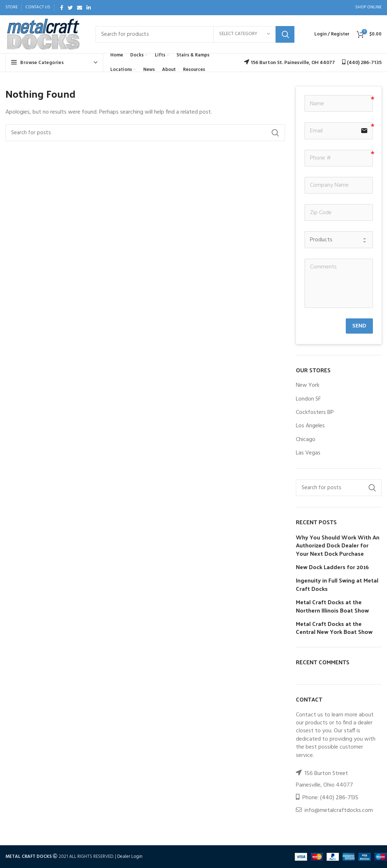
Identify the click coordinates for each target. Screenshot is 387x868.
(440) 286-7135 (339, 798)
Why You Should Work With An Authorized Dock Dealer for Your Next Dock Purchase (338, 545)
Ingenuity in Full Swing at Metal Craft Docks (337, 585)
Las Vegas (308, 453)
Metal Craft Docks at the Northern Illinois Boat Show (332, 606)
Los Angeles (310, 426)
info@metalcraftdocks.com (339, 810)
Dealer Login (130, 857)
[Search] (195, 34)
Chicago (306, 440)
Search (285, 34)
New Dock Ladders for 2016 (332, 567)
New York (308, 385)
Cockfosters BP (315, 412)
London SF (308, 399)
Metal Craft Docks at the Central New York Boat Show (334, 628)
